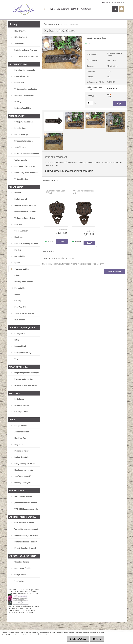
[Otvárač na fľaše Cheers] (62, 37)
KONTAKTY (75, 9)
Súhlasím (97, 639)
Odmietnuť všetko (78, 639)
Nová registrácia (118, 2)
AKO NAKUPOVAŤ (63, 9)
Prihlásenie (106, 2)
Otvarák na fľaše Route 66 (83, 192)
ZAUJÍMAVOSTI (86, 9)
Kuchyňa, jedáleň (55, 24)
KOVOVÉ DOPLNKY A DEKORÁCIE (79, 171)
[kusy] (90, 103)
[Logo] (24, 9)
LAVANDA (52, 9)
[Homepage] (44, 9)
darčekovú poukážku (26, 606)
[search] (115, 9)
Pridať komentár (114, 271)
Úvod (46, 24)
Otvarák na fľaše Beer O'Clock (55, 192)
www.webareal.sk (30, 629)
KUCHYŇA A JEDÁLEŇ (54, 171)
